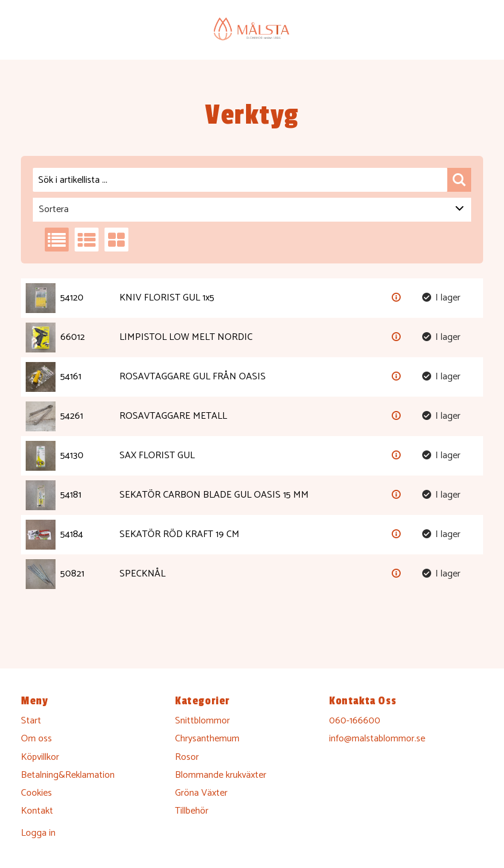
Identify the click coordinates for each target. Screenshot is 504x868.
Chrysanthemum (207, 739)
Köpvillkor (40, 757)
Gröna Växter (201, 793)
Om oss (36, 739)
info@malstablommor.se (377, 739)
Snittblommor (202, 721)
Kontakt (37, 811)
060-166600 (355, 721)
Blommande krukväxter (221, 775)
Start (31, 721)
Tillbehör (192, 811)
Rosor (187, 757)
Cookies (36, 793)
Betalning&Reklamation (68, 775)
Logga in (38, 833)
